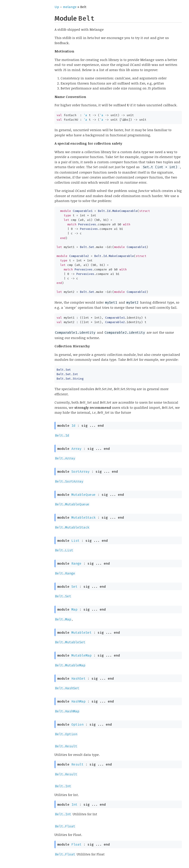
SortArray (80, 472)
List (75, 541)
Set (74, 587)
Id (73, 426)
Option (77, 724)
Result (77, 764)
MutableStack (84, 518)
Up (57, 7)
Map (74, 609)
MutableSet (81, 633)
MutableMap (81, 655)
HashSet (78, 679)
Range (76, 563)
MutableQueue (84, 495)
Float (76, 844)
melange (70, 7)
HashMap (78, 701)
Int (74, 805)
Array (76, 449)
